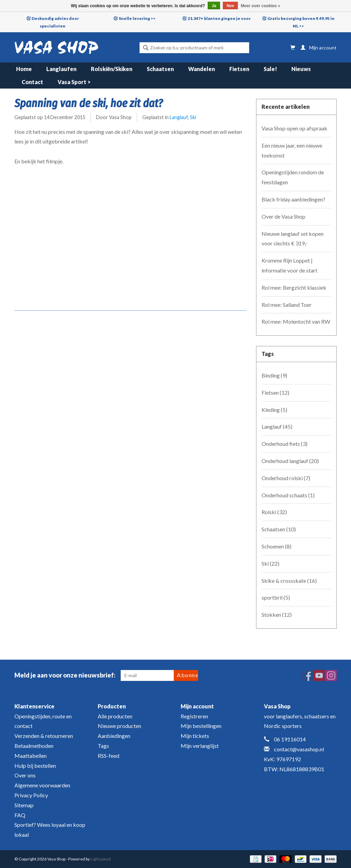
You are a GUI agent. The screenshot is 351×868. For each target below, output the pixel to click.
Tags (103, 746)
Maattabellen (31, 756)
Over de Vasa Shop (283, 216)
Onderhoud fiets (285, 444)
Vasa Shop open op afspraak (294, 128)
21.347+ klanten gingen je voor (219, 18)
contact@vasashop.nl (299, 749)
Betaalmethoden (34, 746)
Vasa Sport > (74, 82)
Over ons (25, 775)
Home (24, 69)
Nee (230, 6)
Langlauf (179, 117)
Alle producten (115, 716)
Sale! (270, 69)
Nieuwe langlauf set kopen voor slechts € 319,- (293, 239)
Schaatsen (160, 69)
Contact (32, 82)
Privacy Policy (31, 795)
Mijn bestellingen (201, 726)
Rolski (274, 512)
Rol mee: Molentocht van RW (296, 321)
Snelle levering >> (137, 18)
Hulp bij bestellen (35, 766)
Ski (193, 117)
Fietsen (239, 69)
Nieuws (301, 69)
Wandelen (202, 69)
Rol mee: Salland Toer (287, 305)
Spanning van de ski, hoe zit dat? (89, 103)
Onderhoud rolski (286, 478)
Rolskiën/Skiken (112, 69)
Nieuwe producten (119, 726)
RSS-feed (108, 756)
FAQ (20, 815)
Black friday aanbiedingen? (293, 199)
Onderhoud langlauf (290, 461)
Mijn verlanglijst (200, 746)
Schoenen (276, 546)
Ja (214, 6)
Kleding (274, 410)
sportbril (276, 597)
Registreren (194, 716)
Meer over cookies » (261, 6)
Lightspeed (101, 859)
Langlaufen (61, 69)
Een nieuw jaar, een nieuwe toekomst (292, 150)
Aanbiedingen (114, 736)
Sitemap (24, 805)
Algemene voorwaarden (42, 785)
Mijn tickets (195, 736)
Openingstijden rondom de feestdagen (293, 177)
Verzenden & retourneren (44, 736)
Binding (274, 375)
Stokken (277, 615)
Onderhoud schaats (288, 495)
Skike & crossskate (289, 581)
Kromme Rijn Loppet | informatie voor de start (289, 265)
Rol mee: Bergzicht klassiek (294, 287)
